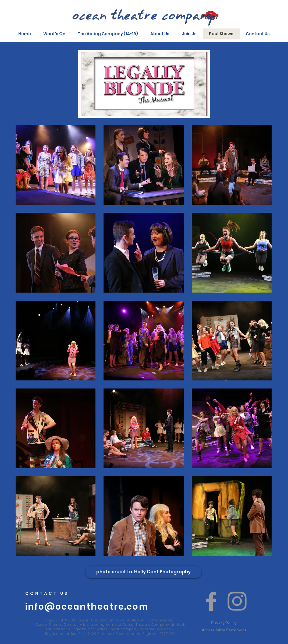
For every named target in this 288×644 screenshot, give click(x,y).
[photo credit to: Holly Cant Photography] (143, 572)
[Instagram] (237, 601)
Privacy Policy (224, 623)
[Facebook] (211, 601)
